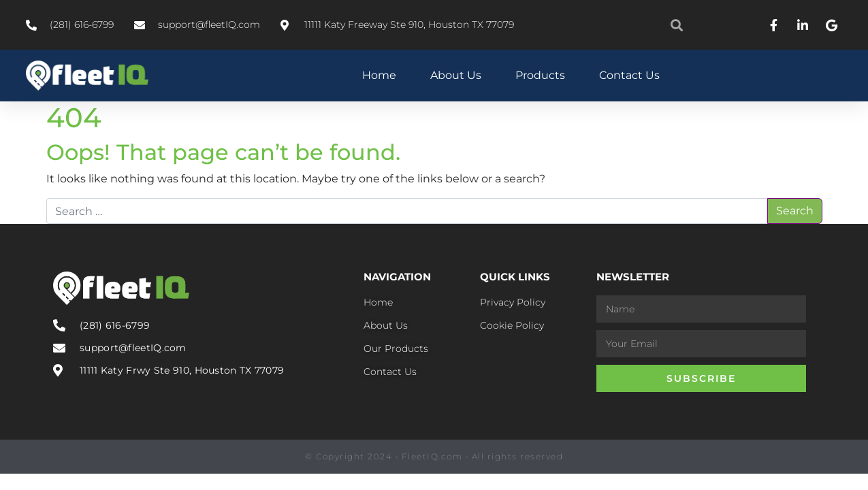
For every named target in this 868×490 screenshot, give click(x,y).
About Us (456, 75)
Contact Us (629, 75)
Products (540, 75)
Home (379, 75)
